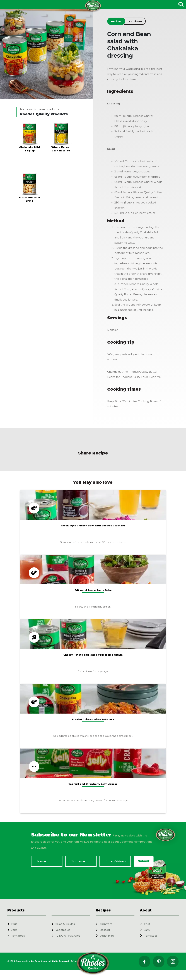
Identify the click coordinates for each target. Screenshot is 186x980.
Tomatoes (18, 936)
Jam (14, 930)
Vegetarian (107, 936)
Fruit (14, 924)
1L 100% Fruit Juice (68, 936)
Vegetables (63, 930)
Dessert (105, 930)
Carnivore (106, 924)
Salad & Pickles (65, 924)
